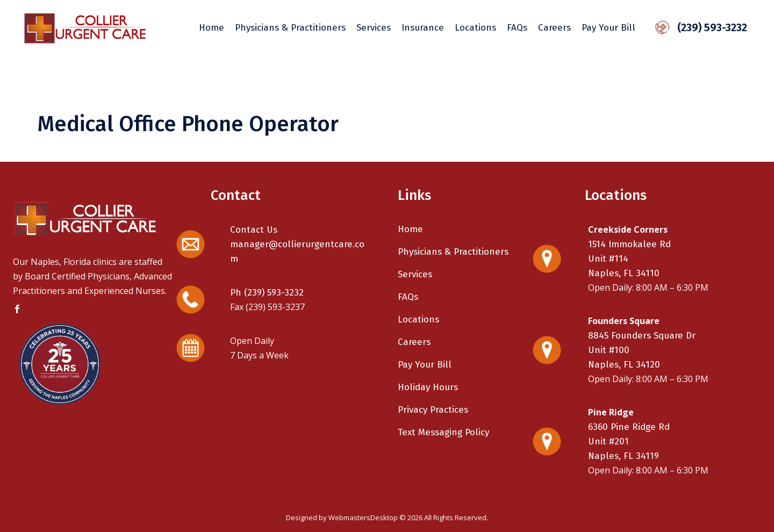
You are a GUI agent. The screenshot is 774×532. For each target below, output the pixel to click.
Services (415, 274)
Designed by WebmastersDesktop (342, 517)
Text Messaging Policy (443, 432)
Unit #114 (608, 259)
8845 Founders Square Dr (642, 336)
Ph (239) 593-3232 (267, 293)
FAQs (408, 297)
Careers (414, 342)
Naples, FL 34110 (624, 273)
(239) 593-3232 (706, 27)
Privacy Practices (433, 410)
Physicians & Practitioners (453, 252)
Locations (418, 319)
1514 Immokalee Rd (629, 244)
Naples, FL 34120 (624, 365)
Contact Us (254, 230)
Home (410, 229)
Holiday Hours (428, 387)
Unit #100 (609, 350)
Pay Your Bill (425, 365)
